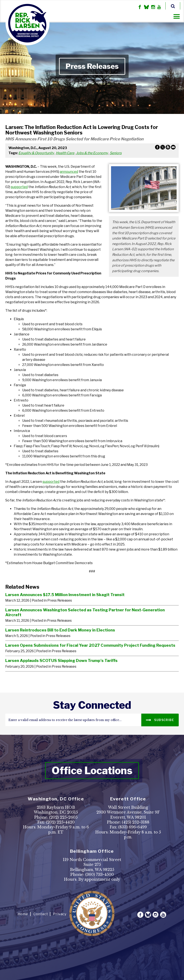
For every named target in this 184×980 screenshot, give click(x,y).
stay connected (92, 705)
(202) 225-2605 (63, 817)
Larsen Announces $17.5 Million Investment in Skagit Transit (65, 595)
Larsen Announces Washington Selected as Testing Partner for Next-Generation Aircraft (85, 612)
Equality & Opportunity (36, 153)
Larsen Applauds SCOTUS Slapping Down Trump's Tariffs (61, 660)
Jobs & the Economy (92, 153)
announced (69, 172)
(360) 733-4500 (100, 875)
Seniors (116, 153)
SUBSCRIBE (160, 720)
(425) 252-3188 (136, 822)
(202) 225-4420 (60, 822)
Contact (41, 914)
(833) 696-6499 (133, 827)
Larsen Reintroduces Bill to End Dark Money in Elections (60, 630)
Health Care (65, 153)
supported (19, 187)
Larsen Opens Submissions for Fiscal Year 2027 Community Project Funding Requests (90, 645)
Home (23, 914)
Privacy (60, 914)
